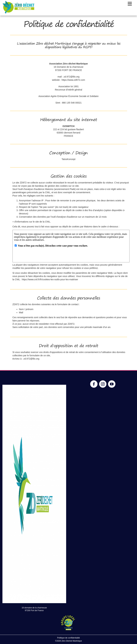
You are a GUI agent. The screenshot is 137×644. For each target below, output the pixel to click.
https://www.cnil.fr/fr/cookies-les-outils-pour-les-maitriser (50, 279)
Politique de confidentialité (68, 638)
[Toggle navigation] (130, 4)
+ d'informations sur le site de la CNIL (31, 222)
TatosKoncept (68, 159)
